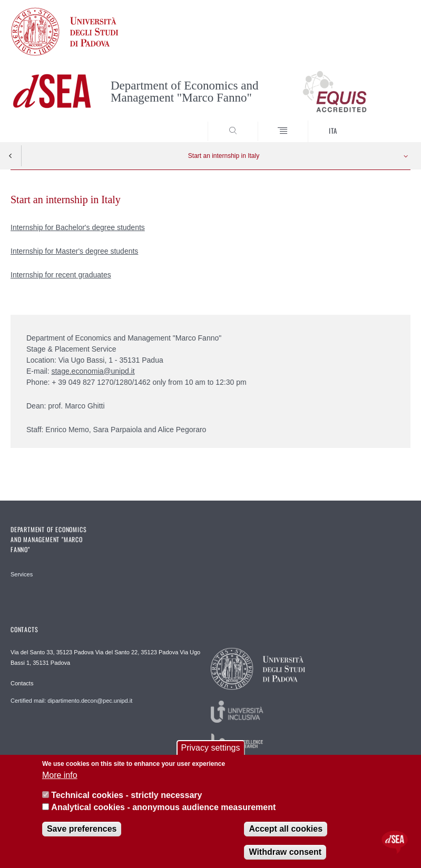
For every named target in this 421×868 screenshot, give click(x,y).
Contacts (22, 683)
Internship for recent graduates (61, 275)
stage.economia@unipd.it (93, 371)
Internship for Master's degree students (74, 251)
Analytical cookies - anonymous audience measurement (163, 807)
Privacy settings (210, 748)
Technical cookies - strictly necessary (126, 795)
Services (22, 574)
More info (60, 775)
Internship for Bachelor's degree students (78, 227)
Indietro (11, 156)
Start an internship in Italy (224, 156)
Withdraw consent (285, 852)
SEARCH (382, 123)
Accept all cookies (286, 829)
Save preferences (82, 829)
